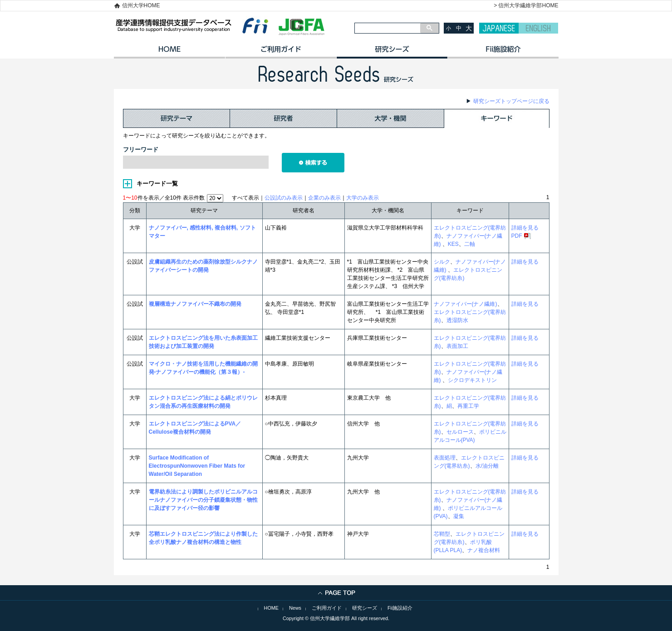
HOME (169, 52)
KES (453, 244)
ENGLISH (538, 28)
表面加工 (457, 346)
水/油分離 (487, 466)
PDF (517, 236)
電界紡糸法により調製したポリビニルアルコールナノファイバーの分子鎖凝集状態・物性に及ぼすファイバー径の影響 (203, 500)
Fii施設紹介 (400, 608)
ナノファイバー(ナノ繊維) (466, 304)
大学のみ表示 (363, 198)
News (295, 608)
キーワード (497, 118)
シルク (442, 262)
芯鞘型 (442, 534)
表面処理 (445, 458)
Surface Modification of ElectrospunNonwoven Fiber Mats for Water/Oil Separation (197, 466)
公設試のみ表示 (284, 198)
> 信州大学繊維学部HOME (526, 5)
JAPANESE (499, 28)
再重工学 (468, 406)
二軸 (470, 244)
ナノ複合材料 (484, 550)
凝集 (459, 516)
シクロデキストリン (472, 380)
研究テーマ (177, 118)
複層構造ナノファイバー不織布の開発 (195, 304)
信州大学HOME (141, 5)
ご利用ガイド (281, 52)
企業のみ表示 (324, 198)
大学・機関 (391, 118)
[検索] (388, 28)
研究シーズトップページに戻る (511, 101)
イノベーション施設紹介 (503, 52)
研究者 (284, 118)
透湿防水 (457, 320)
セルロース (460, 432)
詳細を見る (525, 228)
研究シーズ (392, 52)
